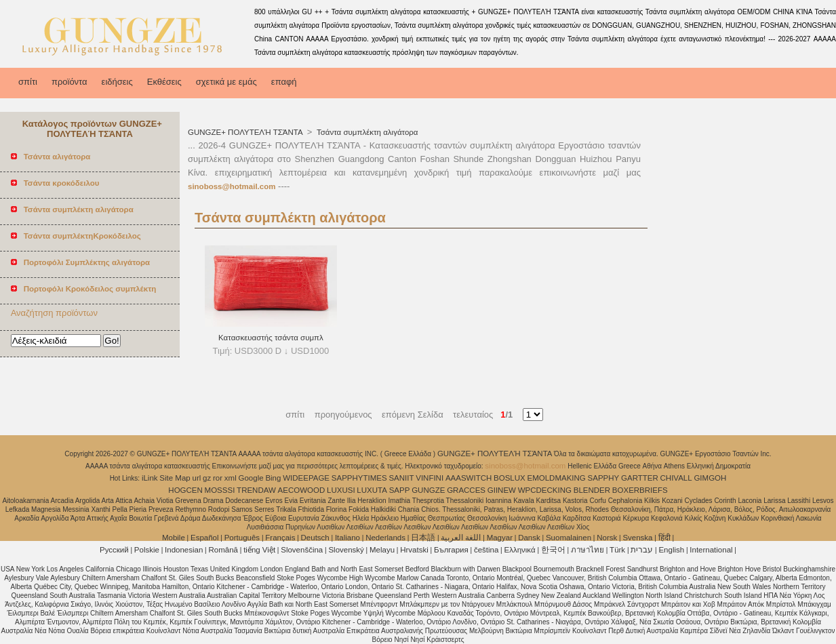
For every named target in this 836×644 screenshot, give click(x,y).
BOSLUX (510, 478)
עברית (642, 550)
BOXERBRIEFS (640, 490)
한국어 (553, 550)
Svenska (637, 538)
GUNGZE (428, 490)
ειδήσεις (117, 82)
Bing (273, 478)
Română (223, 550)
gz (207, 478)
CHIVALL (676, 478)
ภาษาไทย (588, 550)
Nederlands (385, 538)
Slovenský (346, 550)
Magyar (500, 538)
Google (251, 478)
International (711, 550)
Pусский (114, 550)
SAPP (400, 490)
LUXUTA (372, 490)
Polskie (147, 550)
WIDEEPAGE (306, 478)
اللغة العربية (461, 538)
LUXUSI (341, 490)
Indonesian (184, 550)
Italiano (347, 538)
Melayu (382, 550)
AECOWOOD (302, 490)
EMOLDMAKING (557, 478)
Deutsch (315, 538)
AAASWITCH (469, 478)
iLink (150, 478)
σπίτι (28, 82)
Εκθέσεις (164, 82)
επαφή (284, 82)
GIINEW (502, 490)
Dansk (529, 538)
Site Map (175, 478)
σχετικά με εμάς (226, 82)
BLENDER (592, 490)
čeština (486, 550)
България (451, 550)
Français (280, 538)
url (197, 478)
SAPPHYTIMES (359, 478)
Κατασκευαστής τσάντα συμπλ (271, 338)
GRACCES (466, 490)
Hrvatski (414, 550)
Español (205, 538)
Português (242, 538)
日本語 (423, 538)
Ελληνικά (520, 550)
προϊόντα (69, 82)
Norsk (607, 538)
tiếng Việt (259, 550)
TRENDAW (256, 490)
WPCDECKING (545, 490)
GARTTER (640, 478)
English (671, 550)
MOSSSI (220, 490)
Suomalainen (569, 538)
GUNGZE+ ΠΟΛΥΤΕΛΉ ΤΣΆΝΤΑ (246, 132)
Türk (617, 550)
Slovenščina (302, 550)
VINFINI (430, 478)
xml (231, 478)
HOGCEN (185, 490)
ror (218, 478)
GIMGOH (710, 478)
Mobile (174, 538)
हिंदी (664, 538)
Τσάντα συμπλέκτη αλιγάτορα (366, 132)
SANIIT (401, 478)
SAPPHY (604, 478)
